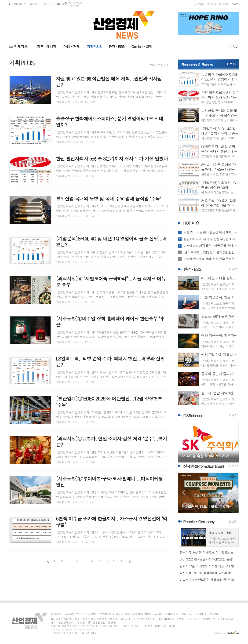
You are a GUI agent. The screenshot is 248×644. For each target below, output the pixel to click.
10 (123, 561)
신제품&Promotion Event (204, 466)
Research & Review (197, 65)
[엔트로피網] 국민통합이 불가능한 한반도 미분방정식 (211, 252)
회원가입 (224, 4)
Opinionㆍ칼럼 (142, 46)
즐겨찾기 (34, 4)
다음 (130, 561)
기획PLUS (94, 46)
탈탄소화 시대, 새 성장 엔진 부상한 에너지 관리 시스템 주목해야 (211, 239)
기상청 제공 (74, 5)
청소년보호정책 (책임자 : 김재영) (144, 614)
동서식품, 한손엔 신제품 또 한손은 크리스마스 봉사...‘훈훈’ (209, 552)
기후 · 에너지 (46, 46)
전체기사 (21, 46)
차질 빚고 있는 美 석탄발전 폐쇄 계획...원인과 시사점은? (211, 232)
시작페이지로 (18, 4)
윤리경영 (90, 614)
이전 (48, 561)
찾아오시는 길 (73, 614)
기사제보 (199, 4)
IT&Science (192, 415)
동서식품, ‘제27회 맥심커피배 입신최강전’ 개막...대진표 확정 (209, 573)
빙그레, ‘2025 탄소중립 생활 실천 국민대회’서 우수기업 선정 (209, 580)
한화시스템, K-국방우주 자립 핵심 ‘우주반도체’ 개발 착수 (209, 566)
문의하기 (215, 614)
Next (233, 442)
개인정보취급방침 (110, 614)
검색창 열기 (234, 47)
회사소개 (56, 614)
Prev (184, 442)
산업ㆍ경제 (71, 46)
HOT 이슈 (191, 223)
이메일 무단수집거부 (180, 614)
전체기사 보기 (158, 65)
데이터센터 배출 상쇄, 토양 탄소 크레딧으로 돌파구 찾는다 (211, 259)
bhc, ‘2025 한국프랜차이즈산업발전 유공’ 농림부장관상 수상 (209, 559)
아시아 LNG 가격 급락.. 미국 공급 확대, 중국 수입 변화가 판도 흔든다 (211, 246)
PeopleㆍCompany (199, 522)
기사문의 (211, 4)
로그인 (235, 4)
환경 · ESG (117, 46)
